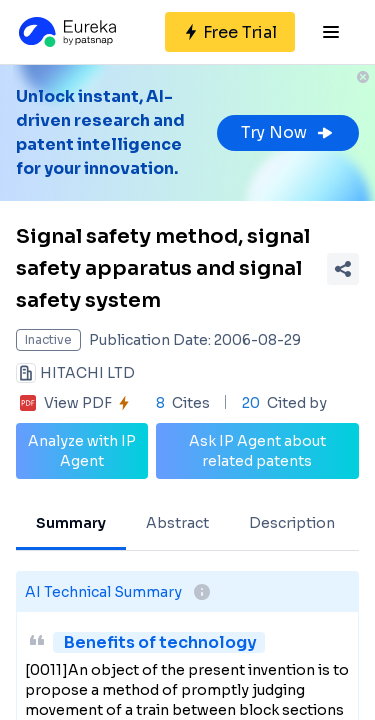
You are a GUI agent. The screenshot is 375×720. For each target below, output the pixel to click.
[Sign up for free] (230, 32)
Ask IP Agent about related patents (257, 451)
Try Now (288, 132)
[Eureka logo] (66, 32)
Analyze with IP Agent (82, 451)
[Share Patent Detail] (343, 269)
